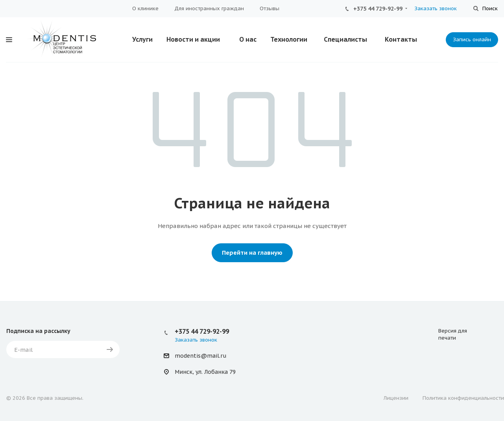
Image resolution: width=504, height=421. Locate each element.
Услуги (142, 39)
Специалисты (345, 39)
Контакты (401, 39)
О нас (248, 39)
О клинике (145, 8)
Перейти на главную (252, 253)
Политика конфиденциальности (463, 398)
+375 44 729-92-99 (378, 9)
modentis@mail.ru (200, 356)
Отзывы (270, 8)
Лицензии (396, 398)
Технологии (289, 39)
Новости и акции (193, 39)
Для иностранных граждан (209, 8)
